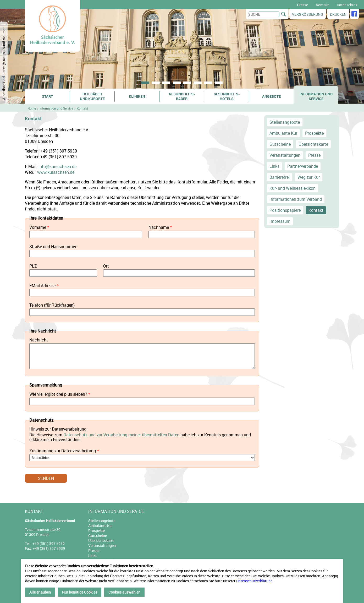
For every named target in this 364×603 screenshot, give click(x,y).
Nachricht (39, 340)
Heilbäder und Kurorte (92, 96)
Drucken (338, 14)
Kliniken (137, 96)
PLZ (33, 266)
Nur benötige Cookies (80, 592)
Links (274, 166)
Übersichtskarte (313, 144)
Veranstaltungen (285, 155)
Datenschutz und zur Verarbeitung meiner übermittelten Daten (121, 435)
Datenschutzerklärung (254, 581)
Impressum (280, 221)
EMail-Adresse (42, 286)
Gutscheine (280, 144)
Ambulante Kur (283, 133)
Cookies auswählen (124, 592)
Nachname (159, 227)
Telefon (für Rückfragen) (52, 305)
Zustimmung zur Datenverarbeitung (63, 451)
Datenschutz (347, 5)
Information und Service (316, 96)
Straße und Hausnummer (53, 247)
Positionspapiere (285, 210)
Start (47, 96)
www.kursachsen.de (56, 172)
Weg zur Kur (309, 177)
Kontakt (322, 5)
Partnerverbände (303, 166)
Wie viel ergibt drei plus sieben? (58, 394)
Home (32, 108)
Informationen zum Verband (296, 199)
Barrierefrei (280, 177)
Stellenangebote (285, 122)
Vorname (38, 227)
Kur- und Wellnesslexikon (293, 188)
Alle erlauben (40, 592)
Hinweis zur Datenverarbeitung (58, 429)
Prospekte (314, 133)
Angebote (271, 96)
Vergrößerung (308, 14)
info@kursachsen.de (57, 166)
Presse (302, 5)
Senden (46, 478)
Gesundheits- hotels (227, 96)
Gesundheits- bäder (182, 96)
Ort (106, 266)
